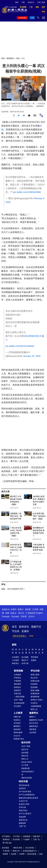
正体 (39, 2)
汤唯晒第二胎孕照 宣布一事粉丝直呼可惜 (16, 516)
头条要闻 (15, 657)
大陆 (18, 58)
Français (6, 616)
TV (33, 18)
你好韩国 (25, 753)
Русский (15, 616)
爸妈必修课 (18, 732)
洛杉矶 (28, 609)
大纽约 (13, 609)
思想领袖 (34, 687)
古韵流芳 (17, 723)
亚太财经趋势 (19, 703)
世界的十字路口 (37, 700)
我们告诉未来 (24, 785)
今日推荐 (15, 660)
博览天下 (25, 660)
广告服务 (26, 839)
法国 (7, 613)
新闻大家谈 (35, 675)
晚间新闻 (17, 684)
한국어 (31, 616)
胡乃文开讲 (34, 723)
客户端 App (7, 843)
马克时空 (34, 703)
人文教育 (18, 713)
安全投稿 (16, 839)
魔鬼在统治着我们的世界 (28, 798)
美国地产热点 (19, 739)
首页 (3, 58)
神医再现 (33, 729)
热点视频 (25, 657)
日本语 (24, 616)
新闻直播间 (23, 18)
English (39, 613)
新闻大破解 (35, 690)
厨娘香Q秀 (26, 768)
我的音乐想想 (27, 778)
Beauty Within (27, 762)
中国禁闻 (17, 681)
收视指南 (27, 836)
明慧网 (5, 854)
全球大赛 (25, 663)
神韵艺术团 (18, 848)
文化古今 (17, 736)
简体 (43, 2)
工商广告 (22, 826)
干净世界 (6, 851)
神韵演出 (15, 663)
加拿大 (21, 609)
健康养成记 (34, 726)
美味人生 (25, 759)
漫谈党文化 (23, 820)
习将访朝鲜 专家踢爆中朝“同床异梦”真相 (39, 547)
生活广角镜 (26, 746)
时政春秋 (34, 684)
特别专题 (23, 781)
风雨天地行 (23, 810)
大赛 (23, 2)
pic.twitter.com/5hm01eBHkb (20, 346)
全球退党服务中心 (30, 851)
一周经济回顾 (19, 697)
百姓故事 (22, 817)
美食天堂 (25, 756)
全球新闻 (17, 675)
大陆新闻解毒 (36, 706)
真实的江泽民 (24, 804)
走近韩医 (33, 732)
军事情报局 (35, 694)
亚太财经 (17, 706)
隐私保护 (37, 836)
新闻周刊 (17, 690)
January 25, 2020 (32, 356)
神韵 (17, 2)
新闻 (14, 645)
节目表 (16, 631)
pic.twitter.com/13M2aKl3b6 (27, 192)
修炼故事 (22, 823)
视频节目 (36, 627)
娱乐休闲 (26, 742)
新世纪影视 (32, 854)
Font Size (35, 115)
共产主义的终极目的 (27, 795)
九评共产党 (23, 801)
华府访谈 (17, 694)
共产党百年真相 (25, 792)
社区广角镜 (18, 700)
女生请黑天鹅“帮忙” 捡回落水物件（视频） (39, 516)
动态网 (14, 854)
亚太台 (21, 613)
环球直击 (17, 678)
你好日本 (25, 749)
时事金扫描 (35, 681)
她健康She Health (36, 720)
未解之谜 (17, 717)
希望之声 (16, 851)
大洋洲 (35, 609)
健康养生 (34, 713)
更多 (41, 854)
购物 (31, 636)
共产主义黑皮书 (25, 814)
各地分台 (31, 2)
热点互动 (34, 678)
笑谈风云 (17, 720)
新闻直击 (17, 687)
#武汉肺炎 (29, 336)
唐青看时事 (35, 697)
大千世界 (25, 765)
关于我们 (17, 836)
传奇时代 (22, 788)
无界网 (22, 854)
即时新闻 (34, 657)
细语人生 (34, 709)
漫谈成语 (17, 729)
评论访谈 (35, 671)
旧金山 (13, 613)
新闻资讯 (10, 58)
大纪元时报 (29, 848)
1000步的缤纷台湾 (28, 773)
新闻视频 (18, 671)
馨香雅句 (17, 726)
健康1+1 (32, 717)
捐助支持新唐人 (20, 636)
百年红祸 (22, 807)
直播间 (25, 631)
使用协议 (6, 839)
